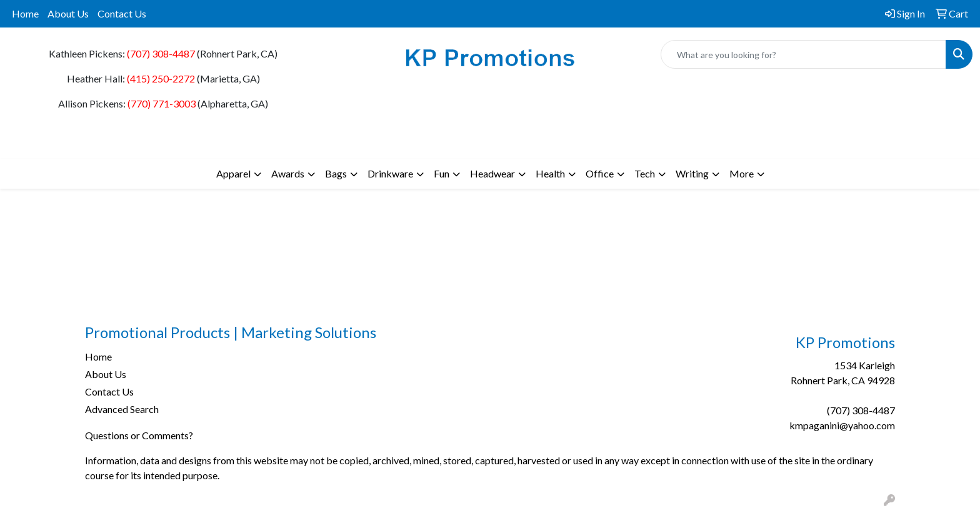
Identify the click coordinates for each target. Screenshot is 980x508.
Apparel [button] (233, 173)
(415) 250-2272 (161, 78)
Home (25, 13)
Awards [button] (288, 173)
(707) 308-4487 (161, 53)
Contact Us (122, 13)
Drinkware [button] (390, 173)
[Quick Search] (803, 54)
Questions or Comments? (139, 435)
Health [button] (550, 173)
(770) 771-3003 (162, 103)
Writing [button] (692, 173)
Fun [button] (442, 173)
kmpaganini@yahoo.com (842, 425)
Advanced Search (122, 409)
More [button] (742, 173)
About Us (68, 13)
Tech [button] (645, 173)
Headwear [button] (492, 173)
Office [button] (600, 173)
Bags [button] (336, 173)
